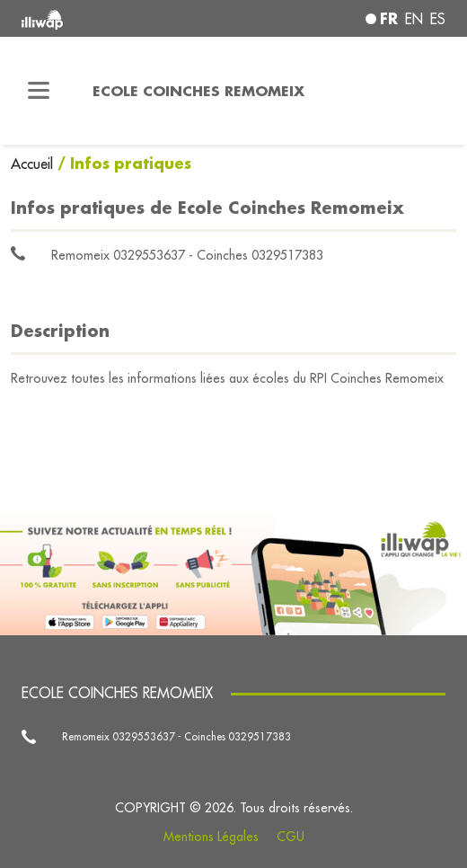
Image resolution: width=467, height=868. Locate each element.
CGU (291, 837)
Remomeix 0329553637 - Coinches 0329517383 (187, 255)
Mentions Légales (211, 837)
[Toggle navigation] (39, 91)
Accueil (34, 164)
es (438, 19)
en (414, 19)
